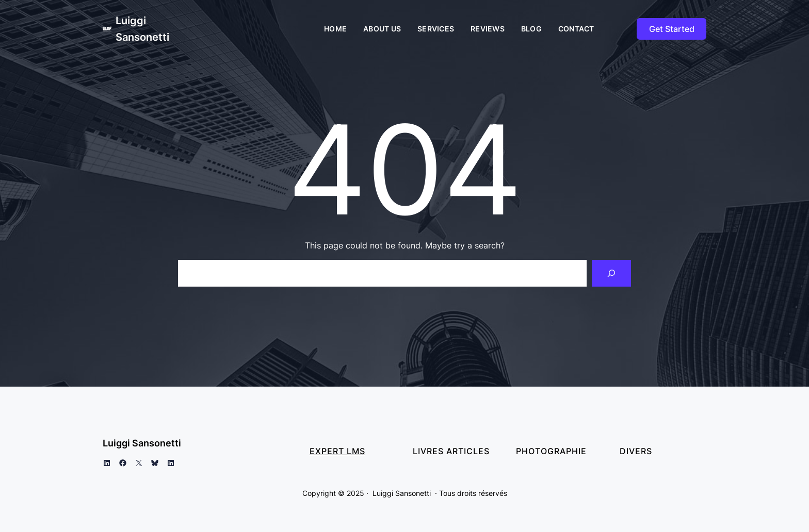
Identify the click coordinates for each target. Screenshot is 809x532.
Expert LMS (337, 451)
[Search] (611, 273)
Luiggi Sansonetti (142, 443)
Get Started (672, 29)
